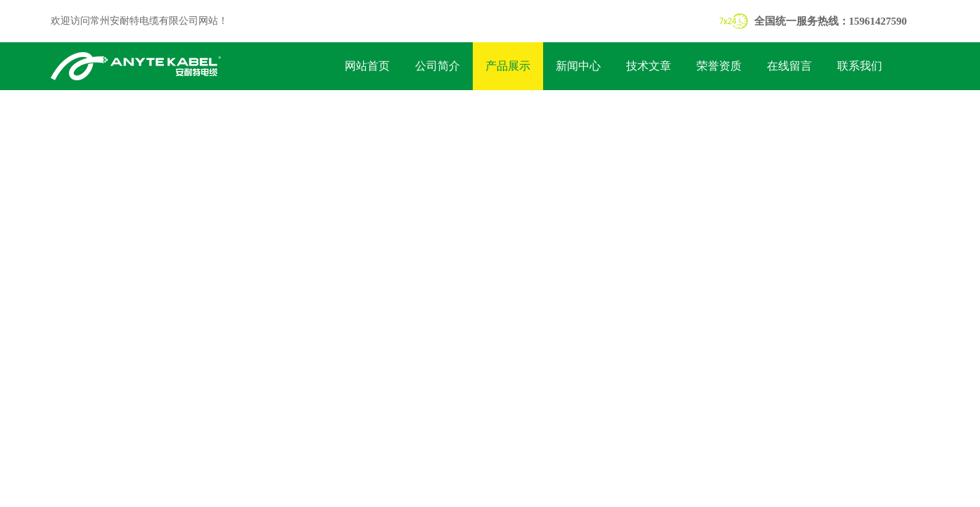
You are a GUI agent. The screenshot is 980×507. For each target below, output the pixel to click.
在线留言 (789, 66)
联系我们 (860, 66)
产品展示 (508, 66)
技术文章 (649, 66)
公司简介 (438, 66)
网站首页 (367, 66)
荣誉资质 (719, 66)
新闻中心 (578, 66)
